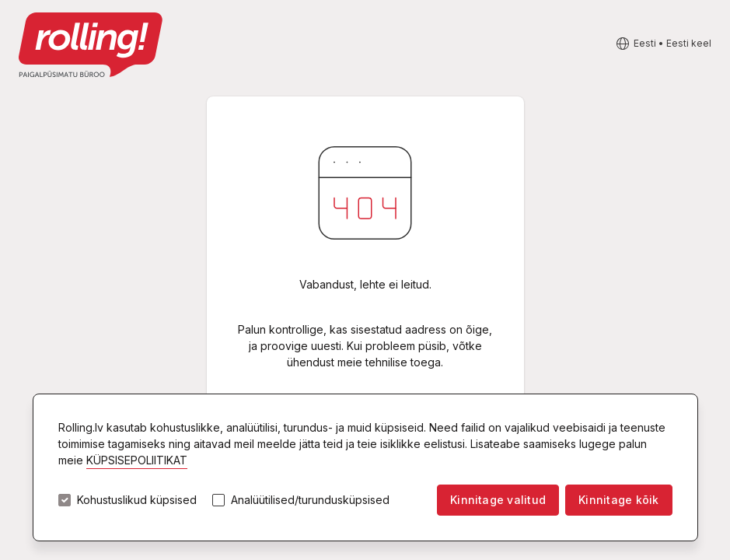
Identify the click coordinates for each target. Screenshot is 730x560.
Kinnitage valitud (498, 500)
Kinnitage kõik (618, 500)
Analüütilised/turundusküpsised (310, 500)
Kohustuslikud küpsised (137, 500)
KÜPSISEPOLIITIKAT (137, 460)
